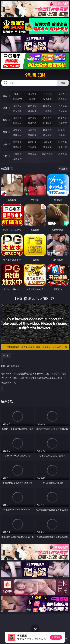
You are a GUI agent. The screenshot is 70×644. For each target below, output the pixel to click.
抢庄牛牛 (63, 99)
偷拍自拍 (32, 118)
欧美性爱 (63, 118)
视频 (5, 108)
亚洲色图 (32, 130)
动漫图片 (63, 130)
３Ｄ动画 (63, 106)
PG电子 (17, 94)
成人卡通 (47, 118)
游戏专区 (63, 94)
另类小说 (32, 147)
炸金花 (32, 99)
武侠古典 (63, 142)
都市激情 (17, 142)
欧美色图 (47, 130)
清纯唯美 (32, 135)
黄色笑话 (47, 147)
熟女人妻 (17, 111)
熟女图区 (47, 135)
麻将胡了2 (17, 99)
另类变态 (63, 123)
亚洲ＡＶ (17, 106)
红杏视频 (63, 154)
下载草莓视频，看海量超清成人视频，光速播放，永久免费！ (37, 347)
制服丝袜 (17, 123)
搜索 (63, 83)
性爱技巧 (63, 147)
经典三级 (32, 123)
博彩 (5, 96)
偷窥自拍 (17, 130)
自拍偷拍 (32, 106)
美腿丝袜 (17, 135)
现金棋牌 (47, 99)
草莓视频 (32, 154)
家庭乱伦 (32, 142)
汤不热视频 (47, 154)
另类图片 (63, 135)
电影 (5, 120)
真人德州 (32, 94)
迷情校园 (17, 147)
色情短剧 (17, 159)
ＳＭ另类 (63, 111)
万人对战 (47, 94)
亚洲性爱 (17, 118)
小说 (5, 144)
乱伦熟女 (47, 123)
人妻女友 (47, 142)
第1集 (6, 355)
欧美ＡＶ (47, 106)
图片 (5, 132)
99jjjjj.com (35, 75)
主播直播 (47, 111)
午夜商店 (17, 154)
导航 (5, 156)
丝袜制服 (32, 111)
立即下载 (56, 637)
